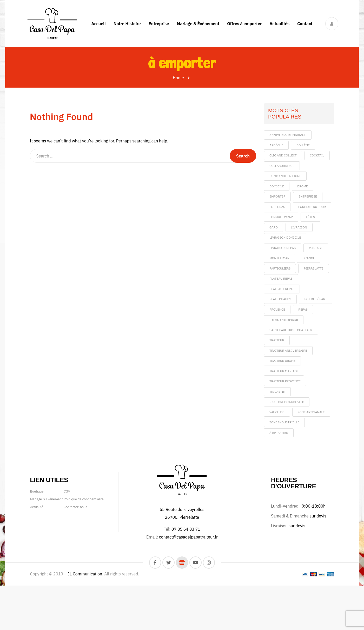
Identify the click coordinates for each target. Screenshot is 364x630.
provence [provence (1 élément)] (277, 309)
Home (178, 78)
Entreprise (159, 24)
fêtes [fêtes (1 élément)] (311, 217)
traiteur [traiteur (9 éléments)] (277, 340)
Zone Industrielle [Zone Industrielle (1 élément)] (284, 422)
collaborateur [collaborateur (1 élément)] (282, 166)
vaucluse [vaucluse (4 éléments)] (277, 412)
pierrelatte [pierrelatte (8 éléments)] (314, 268)
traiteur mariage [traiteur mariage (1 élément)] (284, 371)
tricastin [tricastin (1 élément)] (277, 392)
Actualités (279, 24)
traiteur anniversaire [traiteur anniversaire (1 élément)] (288, 350)
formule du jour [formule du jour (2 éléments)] (312, 207)
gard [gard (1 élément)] (274, 227)
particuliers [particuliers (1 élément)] (280, 268)
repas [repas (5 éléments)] (303, 309)
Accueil (98, 24)
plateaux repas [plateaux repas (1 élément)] (282, 289)
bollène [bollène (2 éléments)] (303, 145)
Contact (305, 24)
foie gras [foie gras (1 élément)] (277, 207)
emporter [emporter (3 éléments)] (277, 196)
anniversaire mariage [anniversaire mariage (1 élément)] (288, 135)
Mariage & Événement (198, 24)
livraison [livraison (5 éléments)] (299, 227)
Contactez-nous (75, 507)
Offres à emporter (244, 24)
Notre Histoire (127, 24)
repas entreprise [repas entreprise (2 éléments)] (284, 320)
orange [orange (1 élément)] (309, 258)
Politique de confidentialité (84, 499)
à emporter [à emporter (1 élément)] (279, 433)
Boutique (37, 491)
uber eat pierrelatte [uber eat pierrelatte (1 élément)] (287, 402)
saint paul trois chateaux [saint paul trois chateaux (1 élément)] (291, 330)
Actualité (37, 507)
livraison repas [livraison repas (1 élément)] (283, 248)
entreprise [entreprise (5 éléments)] (308, 196)
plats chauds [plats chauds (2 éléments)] (280, 299)
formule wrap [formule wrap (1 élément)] (281, 217)
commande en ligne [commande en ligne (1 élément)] (285, 176)
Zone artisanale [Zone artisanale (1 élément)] (311, 412)
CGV (67, 491)
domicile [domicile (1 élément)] (277, 186)
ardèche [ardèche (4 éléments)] (276, 145)
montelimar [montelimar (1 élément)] (279, 258)
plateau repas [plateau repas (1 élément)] (281, 278)
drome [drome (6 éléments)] (303, 186)
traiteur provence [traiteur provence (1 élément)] (285, 381)
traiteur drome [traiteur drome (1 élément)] (282, 361)
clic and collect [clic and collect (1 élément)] (283, 155)
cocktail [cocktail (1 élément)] (317, 155)
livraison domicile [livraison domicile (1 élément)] (285, 237)
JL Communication (85, 574)
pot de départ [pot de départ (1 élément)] (316, 299)
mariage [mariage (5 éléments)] (316, 248)
